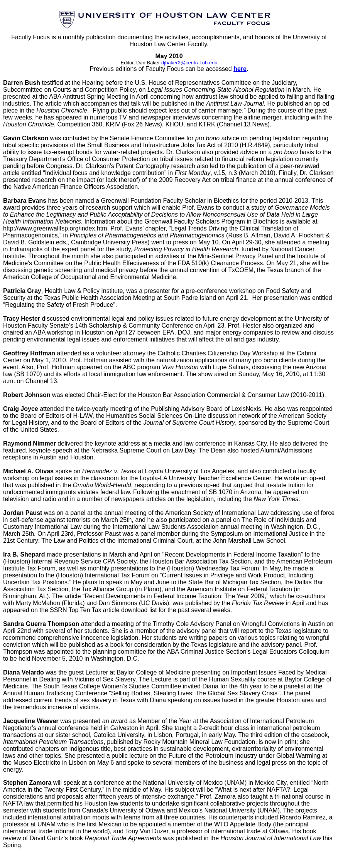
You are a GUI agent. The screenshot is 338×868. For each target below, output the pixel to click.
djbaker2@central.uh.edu (189, 63)
